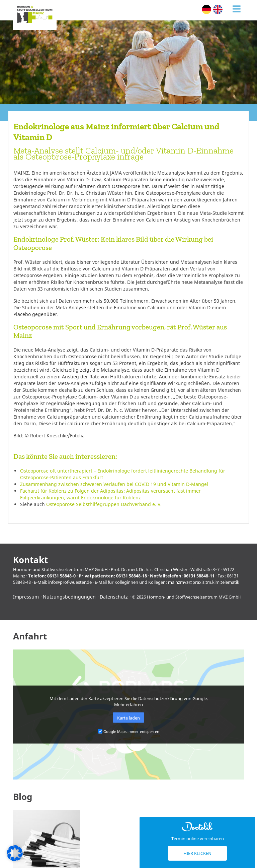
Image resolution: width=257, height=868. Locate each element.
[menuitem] (206, 9)
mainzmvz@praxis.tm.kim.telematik (204, 582)
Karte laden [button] (128, 718)
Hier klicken (197, 853)
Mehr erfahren (128, 704)
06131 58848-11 (199, 576)
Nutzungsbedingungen (69, 597)
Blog (23, 797)
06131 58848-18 (132, 576)
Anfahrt (30, 636)
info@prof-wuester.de (70, 582)
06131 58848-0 (61, 576)
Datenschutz (114, 597)
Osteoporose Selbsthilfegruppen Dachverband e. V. (104, 504)
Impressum (26, 597)
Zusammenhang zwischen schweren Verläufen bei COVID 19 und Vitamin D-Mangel (114, 484)
